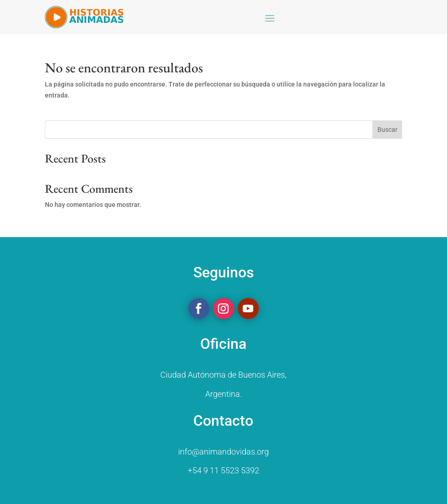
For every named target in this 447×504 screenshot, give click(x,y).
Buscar (387, 130)
